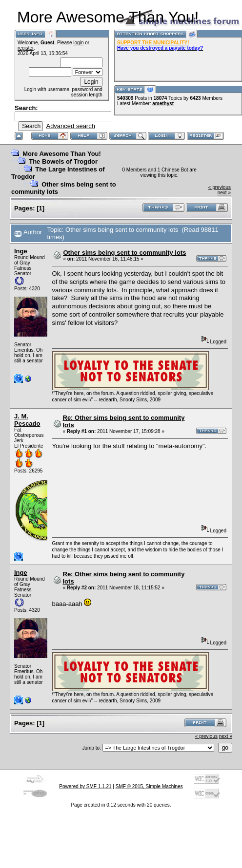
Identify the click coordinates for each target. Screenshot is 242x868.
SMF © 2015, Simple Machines (149, 786)
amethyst (163, 104)
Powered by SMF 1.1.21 (85, 786)
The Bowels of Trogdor (63, 161)
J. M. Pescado (27, 420)
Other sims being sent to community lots (124, 253)
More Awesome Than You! (62, 154)
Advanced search (70, 126)
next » (224, 193)
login (78, 43)
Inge (21, 251)
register (26, 48)
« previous (220, 187)
